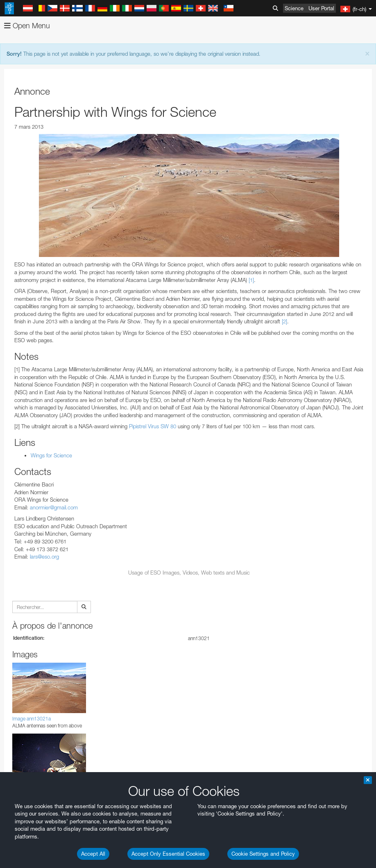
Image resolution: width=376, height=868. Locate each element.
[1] (251, 280)
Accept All (93, 854)
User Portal (321, 8)
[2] (284, 321)
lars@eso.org (44, 557)
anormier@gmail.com (54, 507)
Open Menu (27, 26)
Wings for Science (51, 455)
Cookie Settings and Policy (263, 854)
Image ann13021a (32, 719)
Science (294, 8)
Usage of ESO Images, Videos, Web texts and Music (189, 573)
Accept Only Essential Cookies (168, 854)
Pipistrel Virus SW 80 (153, 426)
